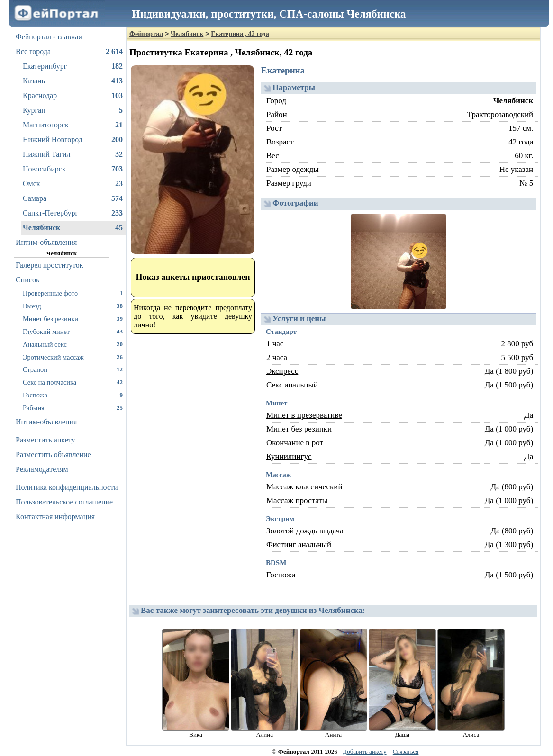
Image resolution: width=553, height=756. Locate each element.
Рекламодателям (42, 469)
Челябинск (73, 228)
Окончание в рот (295, 443)
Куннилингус (289, 456)
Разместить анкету (45, 440)
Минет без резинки (73, 319)
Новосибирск (73, 169)
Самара (73, 198)
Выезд (73, 306)
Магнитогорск (73, 125)
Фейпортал (146, 34)
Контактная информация (55, 517)
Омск (73, 184)
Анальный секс (73, 344)
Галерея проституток (50, 265)
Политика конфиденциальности (67, 487)
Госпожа (73, 395)
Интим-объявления (46, 242)
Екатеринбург (73, 66)
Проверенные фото (73, 293)
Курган (73, 110)
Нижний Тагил (73, 154)
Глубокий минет (73, 331)
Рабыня (73, 408)
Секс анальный (292, 385)
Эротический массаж (73, 357)
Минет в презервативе (304, 415)
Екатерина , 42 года (240, 34)
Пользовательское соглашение (64, 502)
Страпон (73, 369)
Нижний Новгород (73, 140)
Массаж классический (304, 487)
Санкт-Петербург (73, 213)
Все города (69, 52)
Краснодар (73, 96)
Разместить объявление (53, 454)
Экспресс (282, 371)
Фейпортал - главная (49, 37)
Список (28, 280)
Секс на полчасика (73, 382)
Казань (73, 81)
